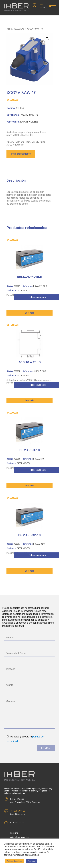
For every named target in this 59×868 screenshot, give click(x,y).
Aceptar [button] (32, 861)
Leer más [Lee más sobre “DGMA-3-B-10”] (29, 486)
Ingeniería (14, 833)
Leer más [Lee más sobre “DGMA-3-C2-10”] (29, 571)
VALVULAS (19, 29)
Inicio (9, 29)
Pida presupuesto (21, 154)
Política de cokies (14, 861)
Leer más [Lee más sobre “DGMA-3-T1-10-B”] (29, 313)
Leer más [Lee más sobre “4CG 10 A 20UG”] (29, 401)
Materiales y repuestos (19, 837)
